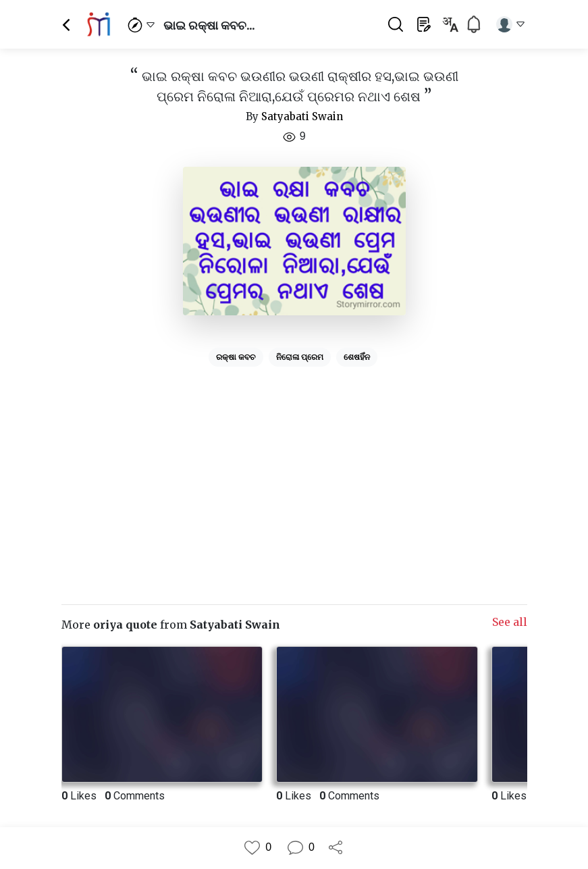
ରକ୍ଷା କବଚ (236, 357)
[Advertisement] (294, 467)
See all (510, 622)
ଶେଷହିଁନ (357, 357)
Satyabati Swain (302, 116)
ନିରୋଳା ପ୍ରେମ (300, 357)
